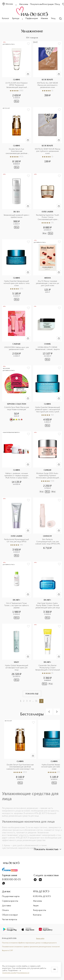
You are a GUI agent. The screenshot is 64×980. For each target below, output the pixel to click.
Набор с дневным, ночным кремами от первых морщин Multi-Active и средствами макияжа (17, 476)
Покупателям (36, 4)
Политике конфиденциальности (16, 973)
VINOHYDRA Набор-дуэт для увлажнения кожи (17, 348)
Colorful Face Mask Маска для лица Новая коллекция (17, 408)
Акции (36, 906)
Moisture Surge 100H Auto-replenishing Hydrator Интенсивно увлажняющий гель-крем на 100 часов (48, 476)
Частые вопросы (10, 920)
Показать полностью (48, 849)
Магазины (24, 4)
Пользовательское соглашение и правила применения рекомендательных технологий (31, 947)
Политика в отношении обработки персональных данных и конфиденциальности (29, 943)
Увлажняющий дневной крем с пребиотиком (16, 216)
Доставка (7, 906)
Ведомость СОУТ (7, 951)
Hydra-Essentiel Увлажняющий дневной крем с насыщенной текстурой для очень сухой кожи (48, 410)
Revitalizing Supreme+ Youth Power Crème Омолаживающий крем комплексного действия (48, 217)
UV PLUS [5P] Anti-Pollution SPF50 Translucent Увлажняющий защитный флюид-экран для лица (17, 85)
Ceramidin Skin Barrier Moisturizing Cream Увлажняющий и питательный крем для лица (48, 668)
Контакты (37, 915)
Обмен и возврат (10, 915)
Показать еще (32, 694)
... (33, 701)
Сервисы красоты (10, 901)
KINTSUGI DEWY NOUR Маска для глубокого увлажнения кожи (48, 151)
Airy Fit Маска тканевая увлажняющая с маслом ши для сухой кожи (48, 283)
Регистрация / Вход (51, 4)
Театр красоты (40, 910)
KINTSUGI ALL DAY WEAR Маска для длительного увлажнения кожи (48, 85)
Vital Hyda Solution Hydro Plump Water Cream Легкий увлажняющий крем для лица (48, 606)
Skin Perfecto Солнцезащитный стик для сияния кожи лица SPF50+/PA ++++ (48, 542)
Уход (53, 19)
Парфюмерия (32, 19)
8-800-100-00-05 (11, 880)
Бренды (16, 19)
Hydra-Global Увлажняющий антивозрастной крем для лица (17, 668)
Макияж (44, 19)
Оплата (5, 910)
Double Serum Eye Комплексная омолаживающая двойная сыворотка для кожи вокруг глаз (17, 151)
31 (36, 701)
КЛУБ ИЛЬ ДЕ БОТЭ (42, 896)
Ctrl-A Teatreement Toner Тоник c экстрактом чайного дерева (17, 606)
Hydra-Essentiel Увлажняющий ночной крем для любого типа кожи (16, 283)
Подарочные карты (11, 896)
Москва (7, 4)
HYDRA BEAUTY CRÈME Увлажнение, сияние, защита (47, 348)
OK (54, 969)
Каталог (6, 19)
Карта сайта (40, 938)
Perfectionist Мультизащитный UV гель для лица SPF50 (17, 541)
